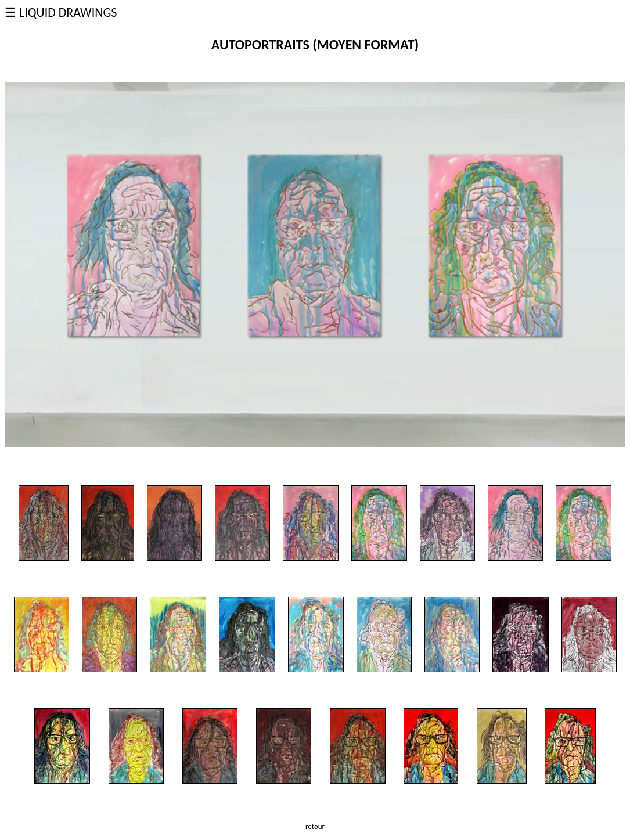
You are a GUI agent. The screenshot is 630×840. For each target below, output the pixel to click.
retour (315, 826)
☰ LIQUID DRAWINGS (61, 12)
